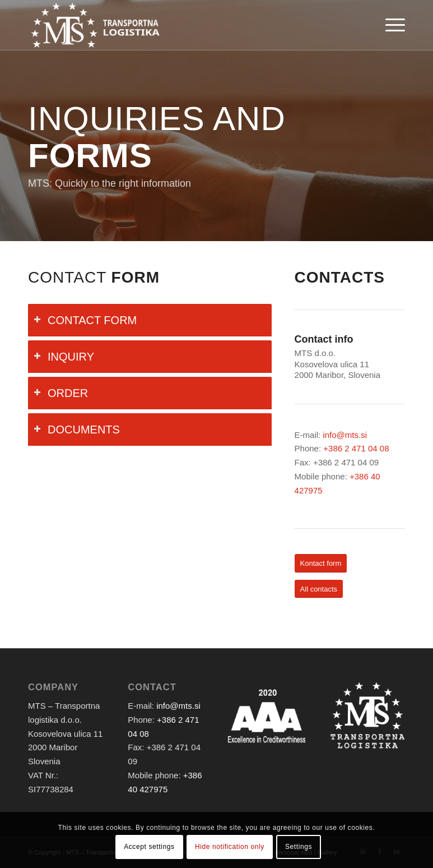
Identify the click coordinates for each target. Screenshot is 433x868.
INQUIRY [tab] (64, 357)
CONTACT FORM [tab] (85, 320)
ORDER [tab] (61, 393)
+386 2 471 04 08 (356, 448)
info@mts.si (345, 435)
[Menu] (392, 25)
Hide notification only (230, 847)
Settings (299, 847)
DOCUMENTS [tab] (77, 430)
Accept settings (149, 847)
